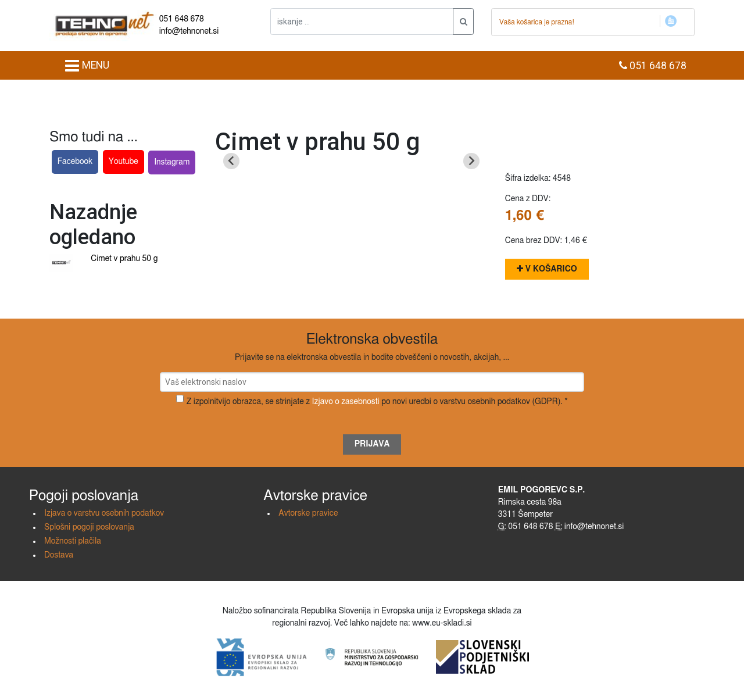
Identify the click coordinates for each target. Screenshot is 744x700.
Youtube (124, 162)
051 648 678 (182, 19)
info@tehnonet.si (189, 31)
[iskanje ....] (362, 22)
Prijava (372, 444)
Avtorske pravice (308, 513)
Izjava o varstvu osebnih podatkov (104, 513)
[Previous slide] (231, 161)
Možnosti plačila (73, 541)
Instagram (172, 162)
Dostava (59, 555)
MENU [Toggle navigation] (87, 66)
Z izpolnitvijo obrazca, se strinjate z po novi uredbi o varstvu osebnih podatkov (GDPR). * (377, 402)
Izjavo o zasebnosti (346, 402)
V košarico (547, 269)
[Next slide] (471, 161)
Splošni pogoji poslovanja (89, 527)
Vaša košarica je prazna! (537, 22)
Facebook (75, 162)
